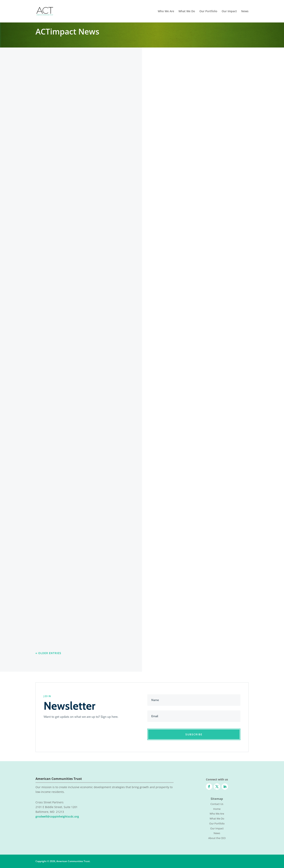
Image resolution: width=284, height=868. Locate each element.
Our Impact (229, 11)
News (245, 11)
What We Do (187, 11)
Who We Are (166, 11)
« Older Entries (48, 653)
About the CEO (217, 838)
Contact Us (217, 804)
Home (217, 809)
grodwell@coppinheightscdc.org (57, 816)
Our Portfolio (208, 11)
